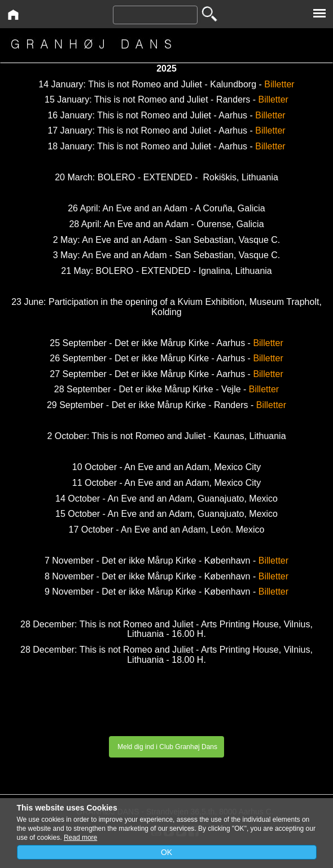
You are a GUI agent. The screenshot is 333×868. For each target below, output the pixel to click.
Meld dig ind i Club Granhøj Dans (166, 747)
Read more (80, 838)
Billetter (279, 84)
